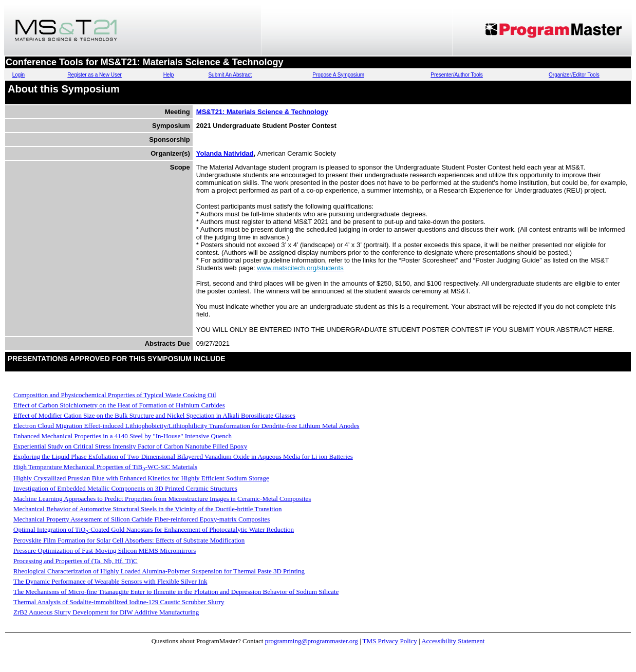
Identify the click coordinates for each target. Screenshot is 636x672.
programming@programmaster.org (312, 641)
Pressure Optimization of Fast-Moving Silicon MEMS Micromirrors (105, 550)
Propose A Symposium (338, 75)
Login (18, 75)
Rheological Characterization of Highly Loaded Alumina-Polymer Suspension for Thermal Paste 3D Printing (159, 571)
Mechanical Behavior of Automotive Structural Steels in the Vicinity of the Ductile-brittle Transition (148, 509)
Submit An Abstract (230, 75)
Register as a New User (95, 75)
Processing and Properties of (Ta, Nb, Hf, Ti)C (76, 561)
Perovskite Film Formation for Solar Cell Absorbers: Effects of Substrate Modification (129, 540)
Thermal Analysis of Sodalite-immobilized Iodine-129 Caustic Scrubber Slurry (119, 602)
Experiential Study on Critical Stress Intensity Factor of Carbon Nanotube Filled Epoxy (130, 446)
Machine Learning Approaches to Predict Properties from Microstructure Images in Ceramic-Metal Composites (162, 499)
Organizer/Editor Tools (574, 75)
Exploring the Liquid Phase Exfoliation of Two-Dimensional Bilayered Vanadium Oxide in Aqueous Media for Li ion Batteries (183, 456)
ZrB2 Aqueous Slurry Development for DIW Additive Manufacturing (106, 612)
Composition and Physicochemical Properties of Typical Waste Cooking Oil (115, 395)
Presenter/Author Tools (457, 75)
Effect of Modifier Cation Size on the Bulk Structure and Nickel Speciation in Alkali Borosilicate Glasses (154, 415)
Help (169, 75)
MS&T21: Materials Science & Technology (262, 112)
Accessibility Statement (453, 641)
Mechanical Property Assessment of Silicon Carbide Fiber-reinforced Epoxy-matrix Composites (142, 519)
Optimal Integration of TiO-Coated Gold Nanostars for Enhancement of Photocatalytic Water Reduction (154, 529)
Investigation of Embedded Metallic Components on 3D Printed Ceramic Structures (125, 488)
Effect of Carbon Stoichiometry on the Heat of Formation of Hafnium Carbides (119, 405)
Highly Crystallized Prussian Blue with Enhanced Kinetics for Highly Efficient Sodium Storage (141, 478)
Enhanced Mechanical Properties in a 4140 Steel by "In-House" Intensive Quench (123, 436)
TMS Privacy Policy (390, 641)
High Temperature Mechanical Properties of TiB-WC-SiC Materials (105, 467)
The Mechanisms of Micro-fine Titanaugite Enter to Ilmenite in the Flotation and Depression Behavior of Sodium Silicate (176, 592)
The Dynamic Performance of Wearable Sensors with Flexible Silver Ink (110, 581)
